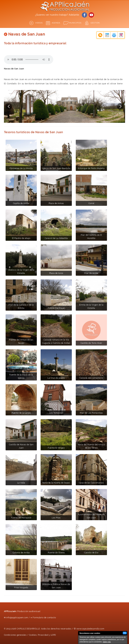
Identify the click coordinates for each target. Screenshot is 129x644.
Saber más (107, 642)
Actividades (114, 35)
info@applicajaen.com (17, 618)
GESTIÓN (95, 23)
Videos (39, 23)
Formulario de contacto (44, 618)
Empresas (121, 35)
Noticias (100, 35)
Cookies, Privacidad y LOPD (42, 635)
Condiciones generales (15, 635)
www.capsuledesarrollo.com (90, 629)
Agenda (56, 23)
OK (125, 633)
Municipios (75, 23)
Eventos (107, 35)
